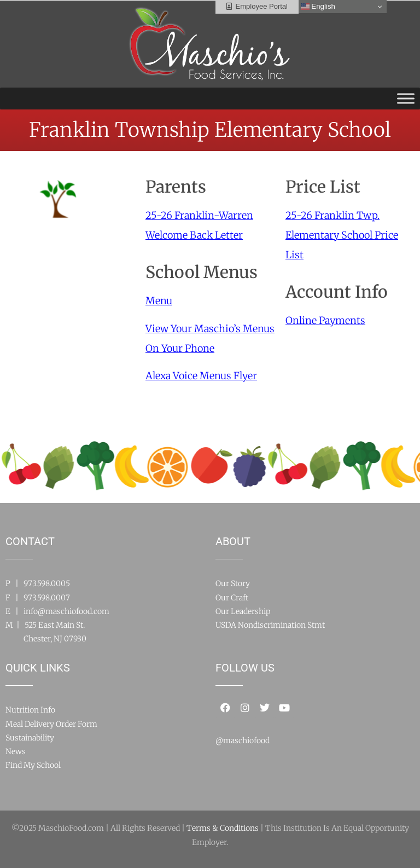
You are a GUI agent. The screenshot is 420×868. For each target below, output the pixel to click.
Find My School (33, 765)
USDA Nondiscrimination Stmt (270, 625)
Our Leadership (243, 611)
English (318, 7)
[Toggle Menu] (406, 98)
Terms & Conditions (223, 828)
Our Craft (232, 598)
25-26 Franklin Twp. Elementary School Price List (342, 235)
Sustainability (30, 738)
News (16, 751)
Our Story (233, 583)
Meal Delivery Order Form (51, 724)
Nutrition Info (30, 710)
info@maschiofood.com (66, 611)
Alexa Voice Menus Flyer (201, 376)
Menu (159, 301)
